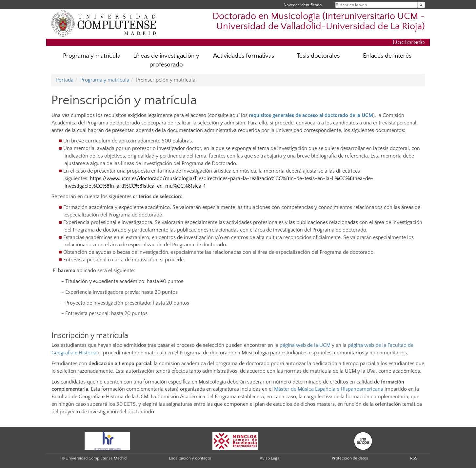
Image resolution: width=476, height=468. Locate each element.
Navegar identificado (303, 5)
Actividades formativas (244, 56)
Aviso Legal (270, 458)
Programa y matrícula (92, 56)
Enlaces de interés (387, 56)
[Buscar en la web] (421, 5)
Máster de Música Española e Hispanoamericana (329, 389)
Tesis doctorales (318, 56)
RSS (414, 458)
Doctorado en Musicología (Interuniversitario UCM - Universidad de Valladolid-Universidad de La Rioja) (319, 21)
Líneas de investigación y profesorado (166, 60)
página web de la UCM (305, 345)
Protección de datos (350, 458)
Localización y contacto (190, 458)
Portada (65, 80)
